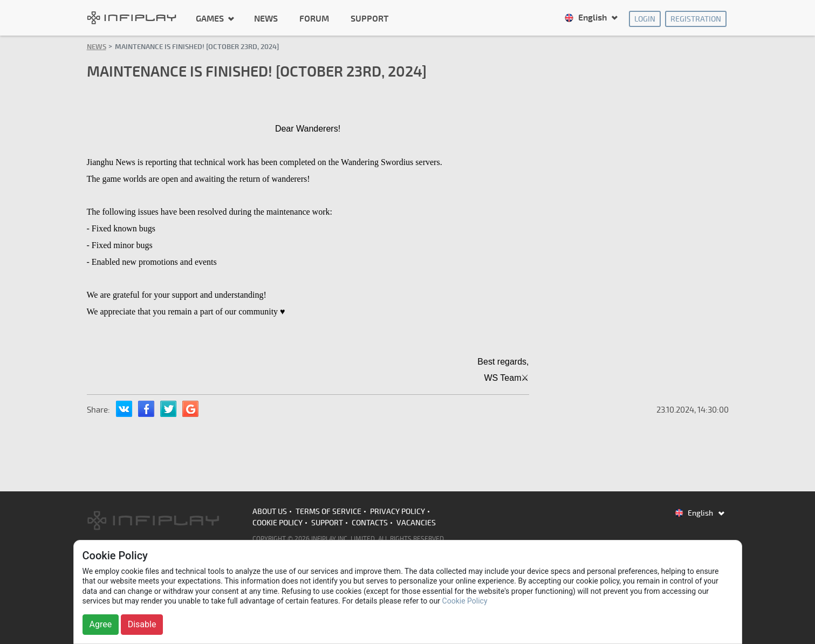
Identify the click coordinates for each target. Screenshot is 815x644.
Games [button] (211, 18)
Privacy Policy (398, 512)
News (266, 19)
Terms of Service (328, 512)
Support (369, 19)
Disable (142, 624)
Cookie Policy (278, 523)
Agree (101, 624)
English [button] (587, 18)
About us (270, 512)
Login (645, 19)
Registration (696, 19)
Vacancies (416, 523)
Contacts (370, 523)
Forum (314, 19)
